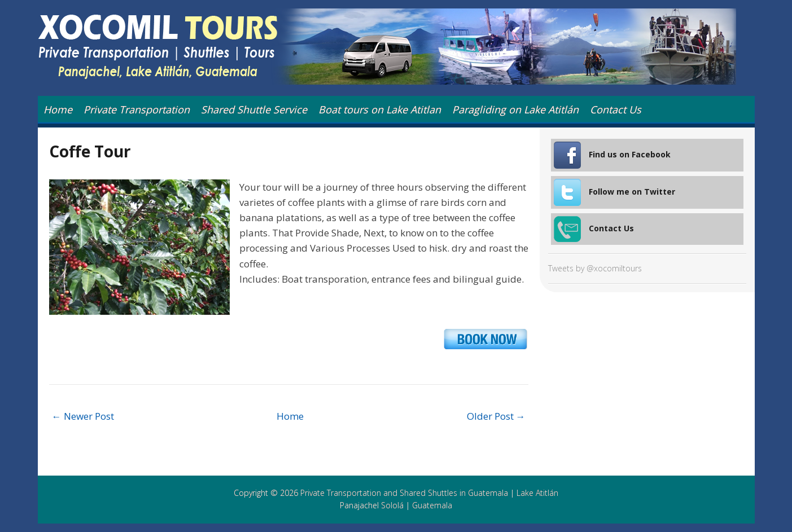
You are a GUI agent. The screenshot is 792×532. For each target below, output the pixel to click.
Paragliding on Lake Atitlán (515, 109)
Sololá (392, 505)
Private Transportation (137, 109)
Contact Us (616, 109)
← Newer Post (83, 416)
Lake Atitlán (537, 493)
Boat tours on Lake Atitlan (380, 109)
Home (58, 109)
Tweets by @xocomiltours (595, 268)
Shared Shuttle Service (254, 109)
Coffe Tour (90, 151)
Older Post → (496, 416)
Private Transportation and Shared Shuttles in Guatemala (404, 493)
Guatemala (432, 505)
